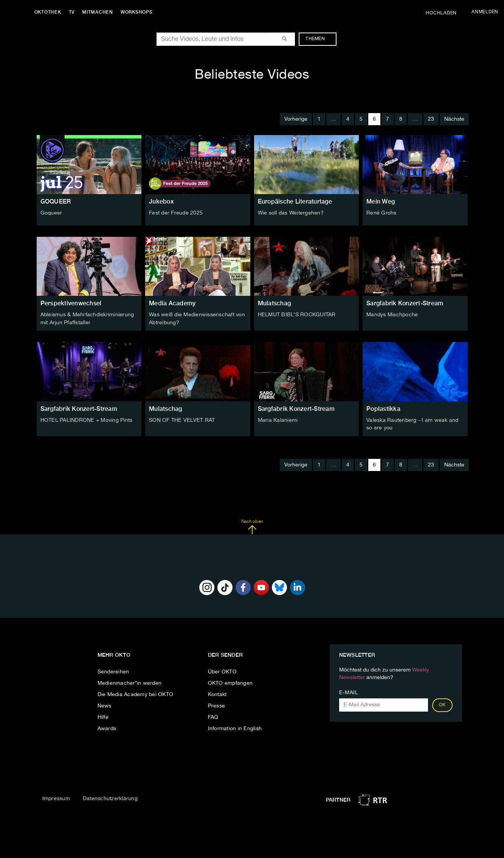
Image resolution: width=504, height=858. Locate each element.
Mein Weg (381, 201)
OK (442, 704)
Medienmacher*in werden (130, 682)
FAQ (213, 716)
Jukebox (161, 201)
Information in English (235, 727)
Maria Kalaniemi (278, 420)
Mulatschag (274, 303)
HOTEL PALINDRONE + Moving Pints (87, 420)
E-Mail (349, 692)
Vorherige (296, 119)
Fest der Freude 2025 (176, 213)
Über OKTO (222, 671)
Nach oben (252, 526)
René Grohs (381, 213)
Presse (217, 705)
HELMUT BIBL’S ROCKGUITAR (297, 315)
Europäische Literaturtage (295, 201)
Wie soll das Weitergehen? (291, 213)
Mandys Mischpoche (392, 315)
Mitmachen (99, 12)
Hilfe (103, 716)
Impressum (56, 798)
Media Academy (172, 303)
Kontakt (217, 693)
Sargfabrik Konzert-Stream (405, 303)
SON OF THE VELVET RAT (182, 420)
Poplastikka (383, 408)
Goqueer (51, 213)
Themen (319, 39)
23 (431, 119)
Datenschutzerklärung (110, 798)
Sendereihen (113, 671)
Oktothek (49, 12)
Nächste (454, 119)
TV (73, 12)
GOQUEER (56, 201)
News (105, 705)
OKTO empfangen (230, 682)
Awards (107, 727)
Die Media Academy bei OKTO (136, 693)
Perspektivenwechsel (71, 303)
